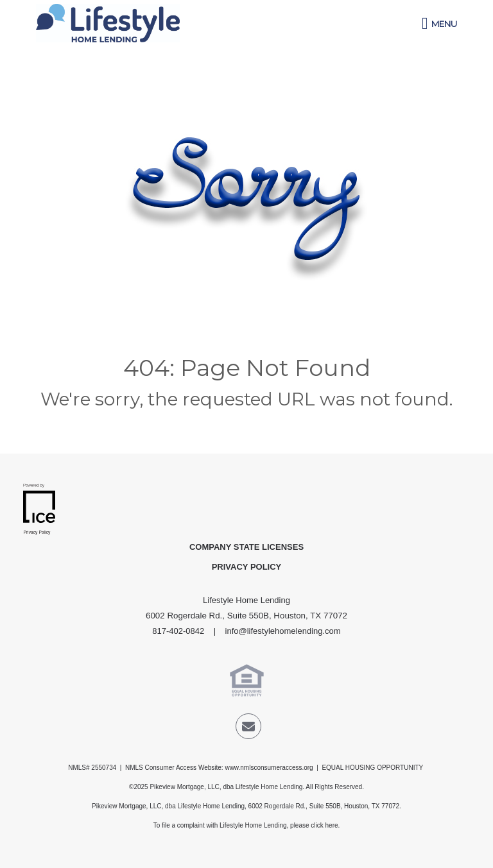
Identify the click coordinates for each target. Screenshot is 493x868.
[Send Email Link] (248, 728)
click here (324, 825)
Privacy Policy (247, 567)
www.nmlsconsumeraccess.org (269, 768)
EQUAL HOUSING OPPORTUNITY (373, 768)
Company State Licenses (246, 547)
